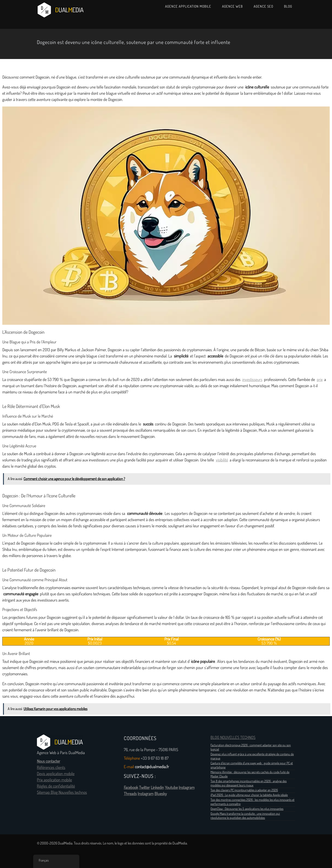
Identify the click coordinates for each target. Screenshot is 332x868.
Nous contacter (49, 761)
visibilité (222, 460)
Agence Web (232, 6)
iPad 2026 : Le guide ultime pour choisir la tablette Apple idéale (249, 795)
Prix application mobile (54, 780)
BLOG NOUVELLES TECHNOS (233, 738)
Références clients (51, 768)
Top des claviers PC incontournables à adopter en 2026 (244, 790)
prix (320, 380)
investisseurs (252, 380)
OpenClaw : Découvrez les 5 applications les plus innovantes (247, 809)
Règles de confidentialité (56, 786)
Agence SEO (263, 6)
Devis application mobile (56, 774)
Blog (288, 6)
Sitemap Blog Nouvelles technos (62, 792)
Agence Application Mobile (188, 6)
